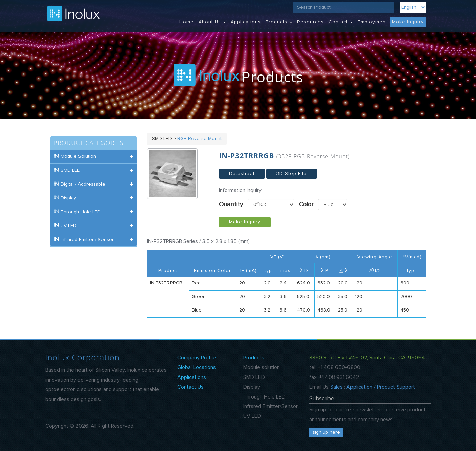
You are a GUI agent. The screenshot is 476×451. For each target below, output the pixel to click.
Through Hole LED (264, 397)
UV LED (252, 416)
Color (306, 205)
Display (252, 387)
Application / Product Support (381, 387)
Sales (336, 387)
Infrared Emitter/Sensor (270, 406)
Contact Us (190, 387)
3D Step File (292, 174)
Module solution (262, 367)
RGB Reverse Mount (199, 139)
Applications (246, 22)
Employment (372, 22)
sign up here (326, 432)
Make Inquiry (408, 22)
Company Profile (197, 358)
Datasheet (242, 174)
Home (187, 22)
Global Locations (197, 367)
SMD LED (254, 377)
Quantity (231, 205)
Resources (310, 22)
